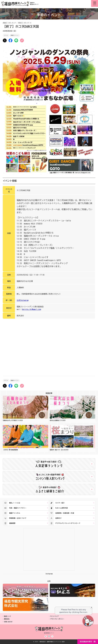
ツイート (5, 40)
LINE (16, 40)
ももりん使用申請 (58, 508)
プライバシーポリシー (57, 619)
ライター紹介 (57, 503)
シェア (10, 40)
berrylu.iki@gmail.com (31, 309)
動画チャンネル (12, 513)
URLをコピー (22, 40)
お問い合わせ (8, 622)
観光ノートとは (12, 503)
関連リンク (7, 616)
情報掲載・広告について (15, 518)
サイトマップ (54, 616)
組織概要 (9, 523)
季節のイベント (15, 35)
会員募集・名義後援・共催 (62, 513)
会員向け (55, 518)
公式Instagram (23, 300)
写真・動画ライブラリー (15, 508)
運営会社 (7, 619)
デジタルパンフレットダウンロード (65, 523)
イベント (6, 35)
